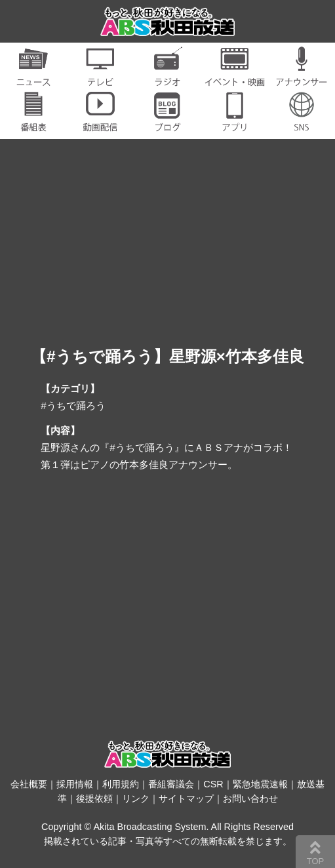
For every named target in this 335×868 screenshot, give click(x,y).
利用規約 (121, 784)
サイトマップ (186, 799)
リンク (136, 799)
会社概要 (29, 784)
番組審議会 (171, 784)
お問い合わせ (250, 799)
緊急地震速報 (260, 784)
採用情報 (75, 784)
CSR (213, 784)
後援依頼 (94, 799)
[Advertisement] (167, 593)
